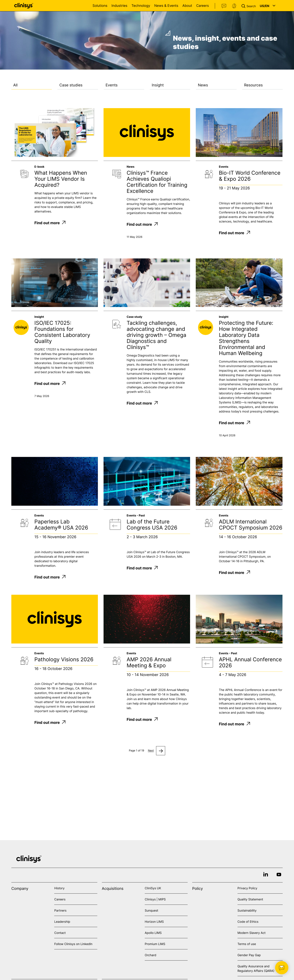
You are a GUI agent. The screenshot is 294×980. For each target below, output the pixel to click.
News (203, 85)
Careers (202, 6)
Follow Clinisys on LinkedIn (73, 944)
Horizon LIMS (154, 922)
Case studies (71, 85)
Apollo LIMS (153, 933)
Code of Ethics (248, 922)
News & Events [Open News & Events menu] (166, 6)
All (15, 85)
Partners (60, 910)
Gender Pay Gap (249, 955)
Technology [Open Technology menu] (141, 6)
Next (151, 751)
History (59, 888)
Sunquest (151, 910)
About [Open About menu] (187, 6)
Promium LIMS (155, 944)
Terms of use (247, 944)
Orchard (150, 955)
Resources (253, 85)
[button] (249, 6)
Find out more (50, 223)
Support (234, 6)
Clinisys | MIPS (155, 899)
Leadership (62, 922)
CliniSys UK (153, 888)
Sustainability (247, 910)
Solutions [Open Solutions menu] (100, 6)
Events (112, 85)
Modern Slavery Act (252, 933)
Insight (158, 85)
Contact (224, 6)
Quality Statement (250, 899)
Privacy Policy (247, 888)
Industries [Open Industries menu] (119, 6)
